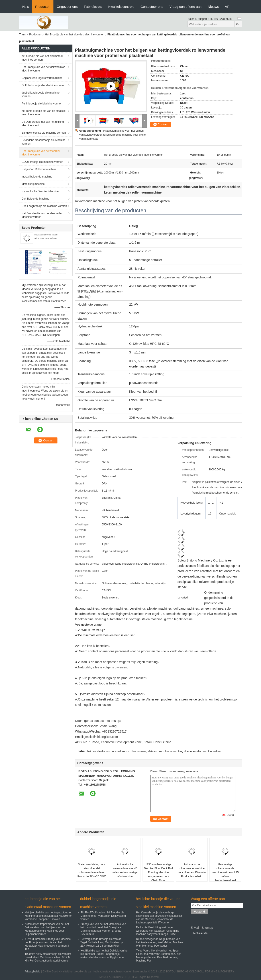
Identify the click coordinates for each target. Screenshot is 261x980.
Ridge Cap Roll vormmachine (39, 169)
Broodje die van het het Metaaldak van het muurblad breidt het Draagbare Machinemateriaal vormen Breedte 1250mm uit (103, 929)
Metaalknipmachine (33, 184)
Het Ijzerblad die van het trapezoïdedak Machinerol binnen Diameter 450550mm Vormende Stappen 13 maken (48, 916)
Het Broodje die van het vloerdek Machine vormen (75, 35)
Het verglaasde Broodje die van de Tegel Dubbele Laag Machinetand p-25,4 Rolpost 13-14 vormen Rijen (102, 942)
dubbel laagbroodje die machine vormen (41, 94)
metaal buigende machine (37, 177)
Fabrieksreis (93, 7)
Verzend (199, 912)
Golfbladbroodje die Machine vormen (43, 85)
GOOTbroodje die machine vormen (42, 162)
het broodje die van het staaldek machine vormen (116, 751)
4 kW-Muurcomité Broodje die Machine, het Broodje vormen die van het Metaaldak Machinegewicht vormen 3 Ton (48, 944)
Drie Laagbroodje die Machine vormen (44, 206)
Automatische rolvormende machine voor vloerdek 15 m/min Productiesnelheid (192, 870)
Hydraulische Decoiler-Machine (40, 191)
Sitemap (207, 928)
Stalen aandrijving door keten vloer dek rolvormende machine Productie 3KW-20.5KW (92, 870)
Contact (163, 124)
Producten (43, 7)
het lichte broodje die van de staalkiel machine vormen (44, 113)
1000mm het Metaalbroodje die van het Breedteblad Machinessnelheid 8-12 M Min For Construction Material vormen (48, 957)
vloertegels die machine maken (202, 751)
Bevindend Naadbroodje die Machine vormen (44, 142)
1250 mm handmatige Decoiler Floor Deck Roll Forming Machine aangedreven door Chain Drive (158, 872)
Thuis (22, 35)
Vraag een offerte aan (186, 7)
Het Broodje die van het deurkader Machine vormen (42, 215)
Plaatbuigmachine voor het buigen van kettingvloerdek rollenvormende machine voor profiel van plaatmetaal (113, 135)
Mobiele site (199, 933)
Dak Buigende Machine (35, 199)
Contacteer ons (152, 7)
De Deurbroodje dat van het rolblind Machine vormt (43, 124)
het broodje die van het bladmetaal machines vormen (42, 58)
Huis (26, 7)
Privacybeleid (32, 972)
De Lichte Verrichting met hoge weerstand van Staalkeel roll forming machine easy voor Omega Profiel (158, 931)
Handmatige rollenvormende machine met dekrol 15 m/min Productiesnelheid (225, 872)
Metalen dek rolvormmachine (165, 751)
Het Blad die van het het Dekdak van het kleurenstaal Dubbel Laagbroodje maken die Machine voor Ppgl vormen (104, 954)
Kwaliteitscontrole (121, 7)
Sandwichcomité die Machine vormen (44, 133)
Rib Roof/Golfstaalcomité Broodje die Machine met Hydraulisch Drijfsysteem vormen (103, 916)
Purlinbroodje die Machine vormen (42, 104)
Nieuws (213, 7)
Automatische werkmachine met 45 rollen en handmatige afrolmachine (125, 870)
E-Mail (195, 928)
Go (238, 24)
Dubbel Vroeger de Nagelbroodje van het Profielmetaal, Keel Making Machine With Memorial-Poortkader (160, 942)
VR (227, 7)
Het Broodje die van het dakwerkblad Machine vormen (43, 69)
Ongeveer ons (67, 7)
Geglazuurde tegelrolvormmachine (42, 78)
